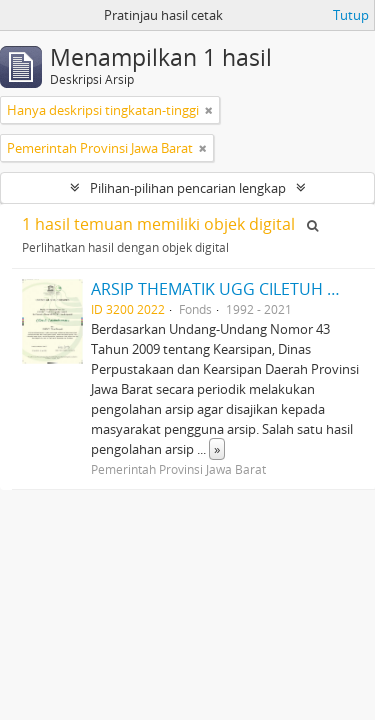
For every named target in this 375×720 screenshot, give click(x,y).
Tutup (351, 15)
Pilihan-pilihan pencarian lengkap (188, 188)
